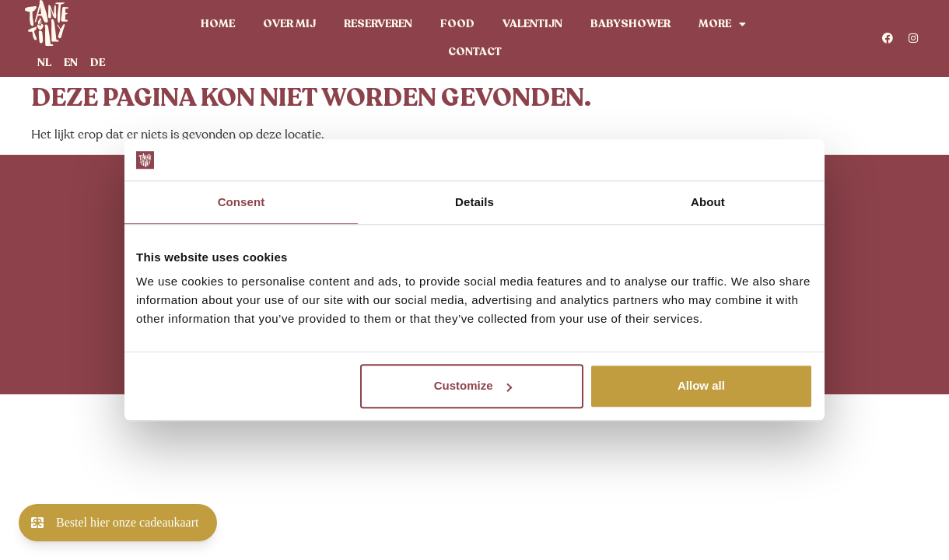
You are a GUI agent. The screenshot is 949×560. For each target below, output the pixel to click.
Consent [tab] (242, 202)
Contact (475, 52)
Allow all (701, 385)
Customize (473, 385)
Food (457, 24)
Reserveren (378, 24)
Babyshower (630, 24)
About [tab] (708, 202)
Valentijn (532, 24)
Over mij (289, 24)
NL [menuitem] (44, 62)
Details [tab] (474, 202)
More (722, 24)
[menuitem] (44, 63)
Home (218, 24)
